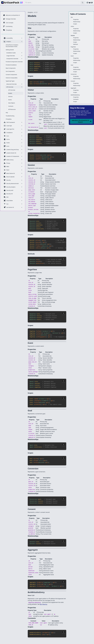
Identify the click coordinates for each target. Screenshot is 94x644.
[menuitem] (13, 15)
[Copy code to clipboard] (64, 61)
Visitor (72, 26)
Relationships (77, 22)
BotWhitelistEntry (75, 95)
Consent (73, 81)
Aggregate (73, 88)
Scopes (75, 24)
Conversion (74, 74)
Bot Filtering (43, 598)
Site (72, 17)
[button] (52, 3)
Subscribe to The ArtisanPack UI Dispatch (82, 121)
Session (73, 35)
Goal (72, 65)
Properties (76, 19)
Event (72, 56)
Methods (76, 44)
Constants (76, 99)
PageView (73, 47)
